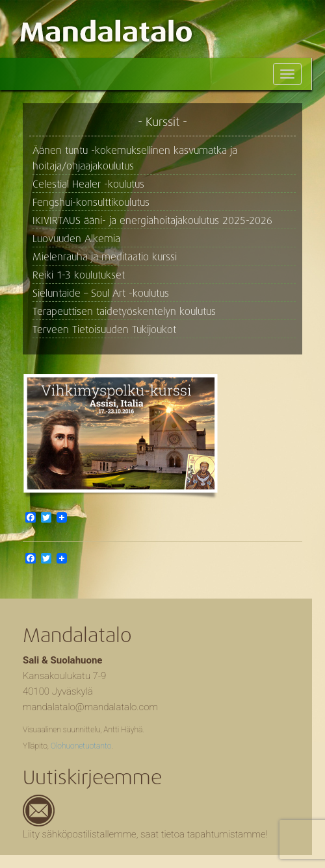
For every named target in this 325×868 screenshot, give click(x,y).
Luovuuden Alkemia (76, 239)
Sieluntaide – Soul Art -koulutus (101, 293)
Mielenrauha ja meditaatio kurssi (105, 257)
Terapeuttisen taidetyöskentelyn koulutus (124, 312)
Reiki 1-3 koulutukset (79, 275)
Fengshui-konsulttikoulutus (91, 203)
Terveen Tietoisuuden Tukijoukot (104, 330)
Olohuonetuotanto (81, 746)
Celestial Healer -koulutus (88, 184)
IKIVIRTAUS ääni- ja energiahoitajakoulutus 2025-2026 (152, 221)
